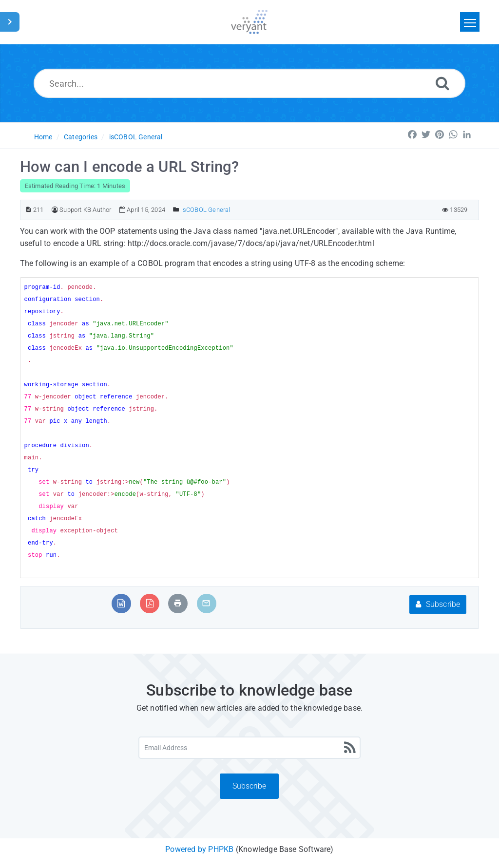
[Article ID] (29, 210)
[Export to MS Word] (121, 603)
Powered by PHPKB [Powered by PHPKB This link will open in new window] (199, 849)
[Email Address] (249, 748)
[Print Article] (178, 603)
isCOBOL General (136, 137)
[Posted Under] (176, 210)
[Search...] (249, 83)
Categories (81, 137)
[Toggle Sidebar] (10, 22)
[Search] (442, 83)
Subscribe (438, 604)
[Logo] (249, 22)
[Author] (55, 210)
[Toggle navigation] (470, 22)
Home (43, 137)
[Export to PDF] (150, 603)
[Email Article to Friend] (206, 603)
